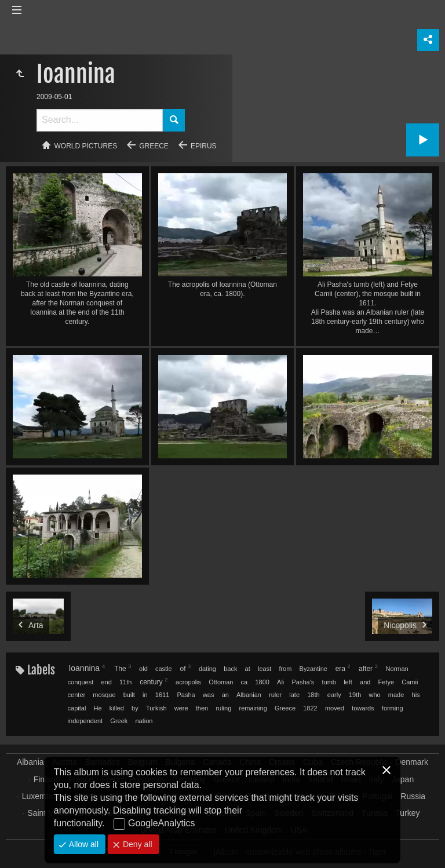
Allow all (83, 844)
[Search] (100, 120)
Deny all (136, 844)
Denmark (412, 762)
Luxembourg (45, 796)
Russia (413, 796)
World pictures (86, 146)
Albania (30, 762)
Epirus (204, 146)
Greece (154, 146)
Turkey (407, 813)
